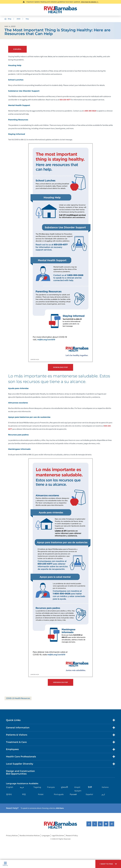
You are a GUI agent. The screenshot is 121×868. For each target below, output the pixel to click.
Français (51, 787)
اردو (103, 794)
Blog (10, 19)
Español (89, 794)
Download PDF (61, 367)
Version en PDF (60, 682)
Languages (46, 835)
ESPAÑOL (17, 49)
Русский (73, 794)
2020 (19, 19)
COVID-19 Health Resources (18, 698)
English (10, 787)
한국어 (9, 794)
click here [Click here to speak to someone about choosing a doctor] (60, 808)
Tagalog (37, 787)
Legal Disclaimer (58, 835)
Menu (5, 864)
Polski (41, 794)
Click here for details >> (90, 2)
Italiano (105, 787)
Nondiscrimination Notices (30, 835)
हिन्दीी (90, 787)
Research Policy (72, 835)
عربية (22, 787)
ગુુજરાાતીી (64, 787)
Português (59, 794)
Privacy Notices (12, 835)
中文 (24, 794)
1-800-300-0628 (90, 111)
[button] (108, 864)
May (27, 19)
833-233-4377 (65, 99)
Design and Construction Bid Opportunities (20, 772)
